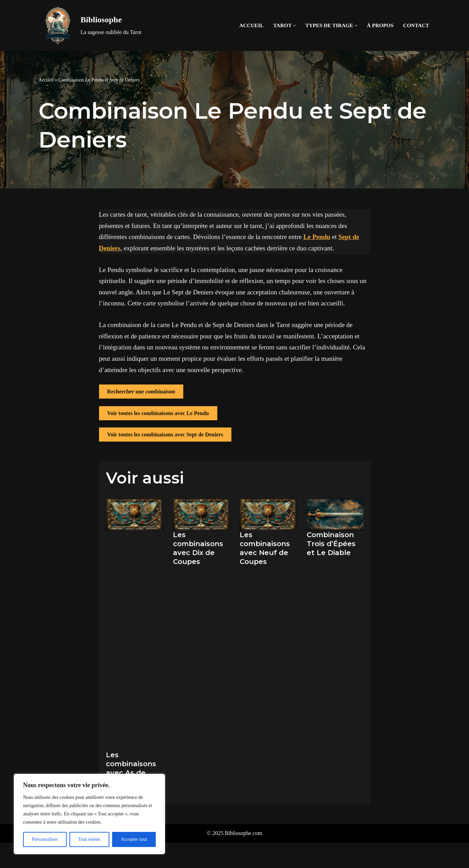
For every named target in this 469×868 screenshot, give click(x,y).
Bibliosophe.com (244, 833)
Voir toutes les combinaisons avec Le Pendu (158, 413)
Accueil (252, 25)
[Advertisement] (134, 637)
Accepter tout (134, 839)
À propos (380, 25)
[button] (295, 26)
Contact (416, 25)
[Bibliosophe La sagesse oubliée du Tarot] (90, 25)
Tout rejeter (89, 839)
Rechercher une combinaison (141, 392)
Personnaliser (45, 839)
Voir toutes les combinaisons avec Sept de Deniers (165, 435)
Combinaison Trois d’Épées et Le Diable (331, 544)
